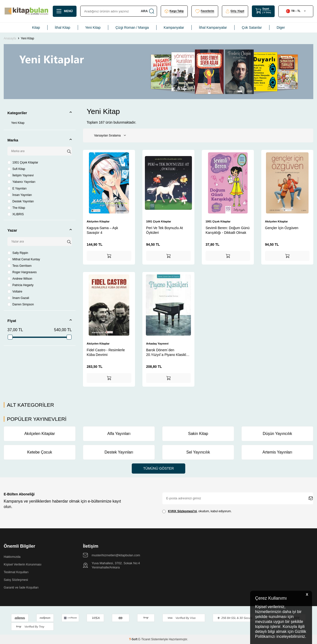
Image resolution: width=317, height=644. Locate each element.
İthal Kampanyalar (213, 27)
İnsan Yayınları (20, 195)
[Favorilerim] (205, 11)
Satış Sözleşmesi (16, 580)
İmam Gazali (18, 298)
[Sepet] (263, 11)
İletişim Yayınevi (21, 175)
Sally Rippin (18, 253)
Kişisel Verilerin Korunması (23, 564)
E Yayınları (17, 188)
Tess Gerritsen (19, 266)
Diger (281, 27)
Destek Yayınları (21, 201)
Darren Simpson (21, 304)
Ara (147, 11)
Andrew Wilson (20, 279)
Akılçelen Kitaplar (98, 221)
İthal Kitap (62, 27)
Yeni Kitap (93, 27)
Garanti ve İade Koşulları (21, 587)
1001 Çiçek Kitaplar (23, 162)
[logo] (26, 11)
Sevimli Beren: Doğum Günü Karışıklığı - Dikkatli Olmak (227, 230)
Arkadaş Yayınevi (157, 344)
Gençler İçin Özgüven (282, 228)
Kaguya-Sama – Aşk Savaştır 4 (102, 230)
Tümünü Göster (158, 468)
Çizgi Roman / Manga (132, 27)
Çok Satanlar (252, 27)
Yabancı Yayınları (21, 182)
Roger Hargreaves (22, 272)
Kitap (36, 27)
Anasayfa (10, 38)
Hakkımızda (12, 557)
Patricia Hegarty (20, 285)
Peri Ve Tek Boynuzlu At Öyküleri (164, 230)
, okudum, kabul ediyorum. (197, 511)
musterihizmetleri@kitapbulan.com (116, 555)
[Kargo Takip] (174, 11)
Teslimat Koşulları (16, 572)
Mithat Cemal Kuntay (24, 259)
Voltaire (15, 292)
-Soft (134, 639)
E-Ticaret (144, 639)
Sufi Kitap (16, 169)
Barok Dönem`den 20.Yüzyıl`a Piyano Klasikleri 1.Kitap (168, 352)
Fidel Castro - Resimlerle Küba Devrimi (106, 352)
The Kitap (16, 208)
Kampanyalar (174, 27)
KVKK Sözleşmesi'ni (182, 511)
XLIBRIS (16, 214)
